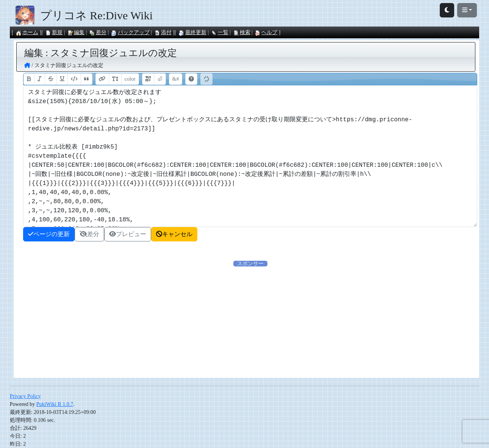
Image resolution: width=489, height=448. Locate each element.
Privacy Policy (25, 396)
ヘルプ (266, 32)
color (130, 79)
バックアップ (130, 32)
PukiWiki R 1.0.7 (55, 404)
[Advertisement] (179, 321)
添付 (163, 32)
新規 (54, 32)
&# (176, 79)
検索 (242, 32)
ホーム (27, 32)
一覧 (220, 32)
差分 (98, 32)
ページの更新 (49, 234)
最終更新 (192, 32)
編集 (76, 32)
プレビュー (128, 234)
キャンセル (174, 234)
